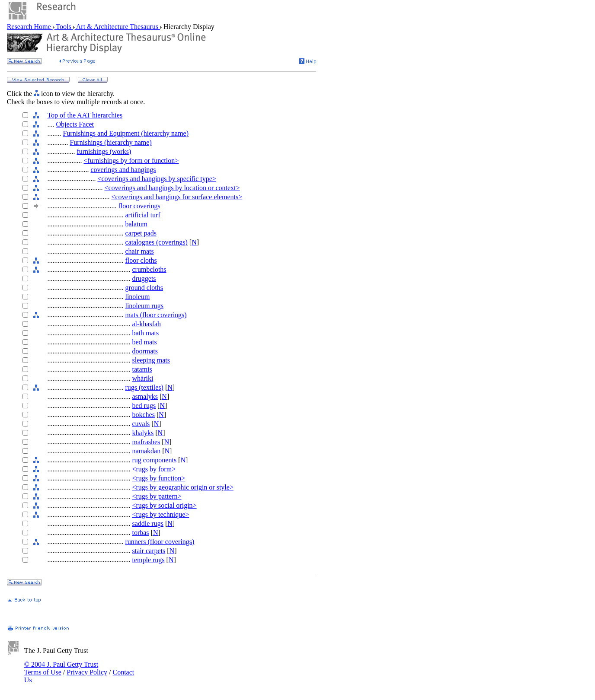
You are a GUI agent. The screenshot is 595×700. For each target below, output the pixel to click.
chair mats (139, 251)
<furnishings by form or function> (131, 161)
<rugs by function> (158, 478)
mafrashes (146, 442)
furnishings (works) (104, 151)
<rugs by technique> (160, 514)
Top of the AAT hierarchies (85, 115)
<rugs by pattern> (157, 496)
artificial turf (142, 215)
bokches (143, 415)
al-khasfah (146, 324)
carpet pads (141, 233)
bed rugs (144, 406)
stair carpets (149, 551)
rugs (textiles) (144, 387)
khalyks (143, 433)
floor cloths (141, 260)
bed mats (144, 342)
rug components (154, 460)
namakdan (146, 451)
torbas (140, 533)
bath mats (145, 333)
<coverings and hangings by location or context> (172, 188)
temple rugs (148, 560)
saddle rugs (147, 523)
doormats (145, 351)
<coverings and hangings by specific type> (157, 179)
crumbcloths (149, 269)
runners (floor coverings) (160, 542)
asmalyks (145, 396)
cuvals (141, 424)
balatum (136, 224)
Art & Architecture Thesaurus (117, 27)
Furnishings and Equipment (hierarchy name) (126, 133)
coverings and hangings (123, 170)
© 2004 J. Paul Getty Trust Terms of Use (61, 668)
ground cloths (144, 288)
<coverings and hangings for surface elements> (177, 197)
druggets (144, 278)
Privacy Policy (87, 672)
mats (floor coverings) (156, 315)
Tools (64, 27)
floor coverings (139, 206)
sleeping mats (151, 360)
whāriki (142, 378)
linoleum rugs (144, 306)
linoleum (137, 297)
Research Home (30, 27)
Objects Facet (75, 124)
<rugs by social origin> (164, 505)
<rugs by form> (154, 469)
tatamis (142, 369)
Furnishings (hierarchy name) (110, 142)
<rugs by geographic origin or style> (182, 487)
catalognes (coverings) (156, 242)
